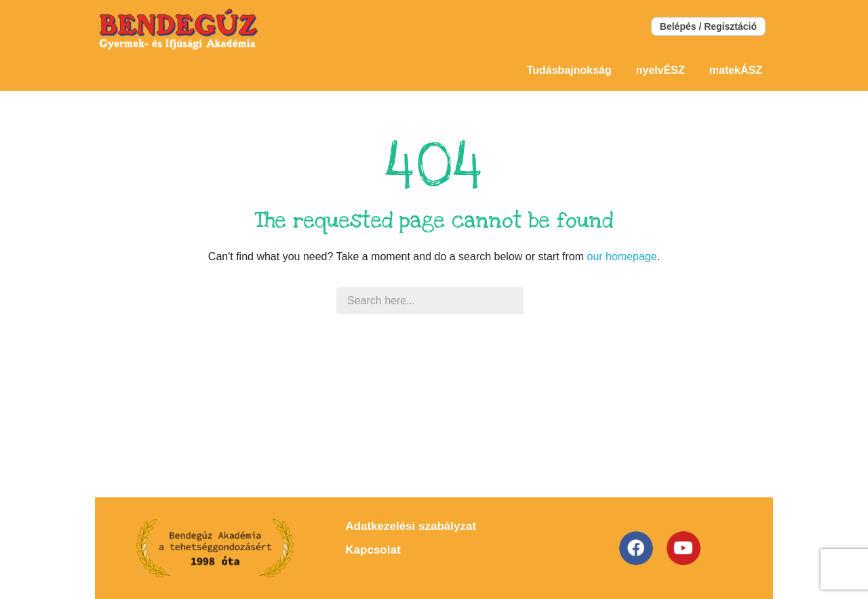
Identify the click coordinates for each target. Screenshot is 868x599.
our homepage (622, 256)
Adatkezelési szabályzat (411, 526)
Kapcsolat (373, 550)
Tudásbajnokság (569, 70)
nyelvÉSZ (660, 70)
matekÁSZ (736, 70)
